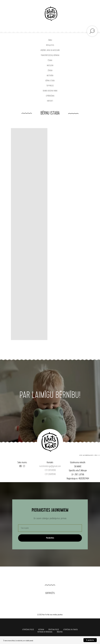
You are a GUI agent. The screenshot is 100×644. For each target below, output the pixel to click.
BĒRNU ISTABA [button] (50, 81)
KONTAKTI (50, 101)
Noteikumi (41, 630)
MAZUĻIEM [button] (50, 65)
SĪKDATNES (60, 632)
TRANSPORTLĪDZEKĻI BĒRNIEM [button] (50, 55)
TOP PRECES (50, 86)
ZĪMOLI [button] (50, 40)
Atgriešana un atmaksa (71, 630)
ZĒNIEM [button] (50, 71)
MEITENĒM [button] (50, 76)
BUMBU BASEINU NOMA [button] (50, 91)
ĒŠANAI (50, 60)
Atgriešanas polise (28, 630)
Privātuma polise (54, 630)
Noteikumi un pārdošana (45, 632)
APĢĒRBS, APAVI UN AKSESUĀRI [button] (50, 50)
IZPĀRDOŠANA (50, 96)
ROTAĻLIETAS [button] (50, 45)
